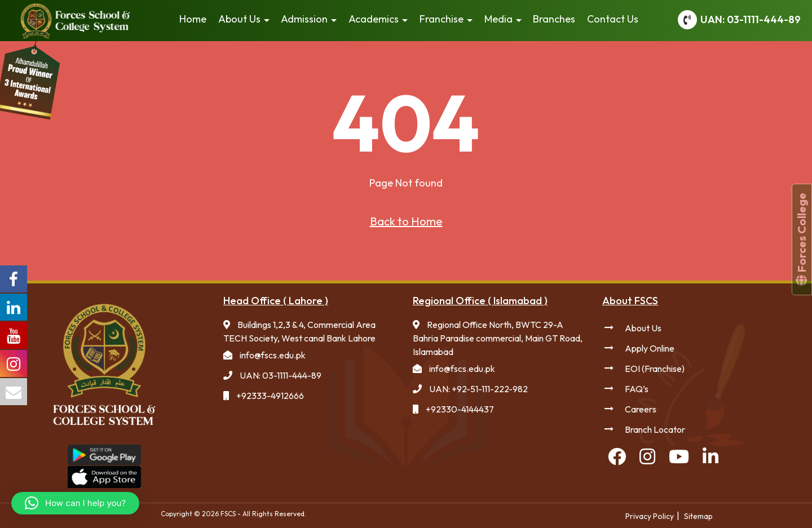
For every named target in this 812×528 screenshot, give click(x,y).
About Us (239, 19)
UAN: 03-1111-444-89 (751, 19)
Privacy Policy (650, 516)
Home (193, 19)
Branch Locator (655, 429)
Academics (374, 19)
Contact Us (613, 19)
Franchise (442, 19)
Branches (554, 19)
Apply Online (650, 348)
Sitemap (698, 516)
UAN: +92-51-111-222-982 (478, 389)
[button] (75, 503)
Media (498, 19)
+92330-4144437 (460, 409)
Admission (304, 19)
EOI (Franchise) (655, 369)
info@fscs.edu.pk (273, 355)
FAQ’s (637, 389)
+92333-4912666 (270, 396)
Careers (641, 409)
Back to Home (406, 221)
